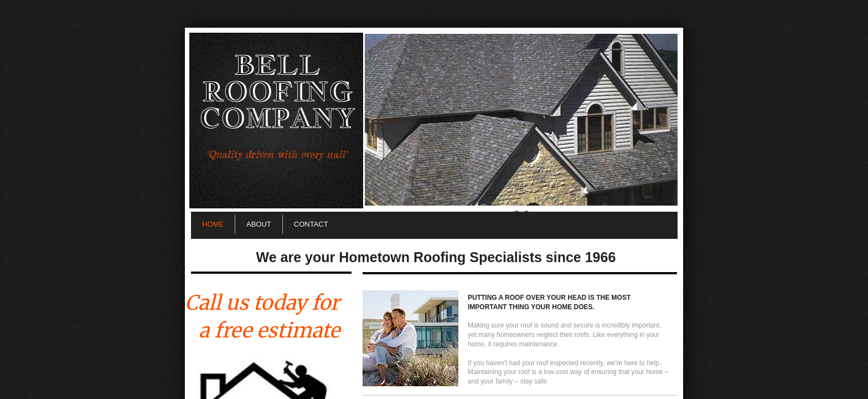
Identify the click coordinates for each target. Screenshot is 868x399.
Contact (311, 224)
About (259, 224)
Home (213, 224)
